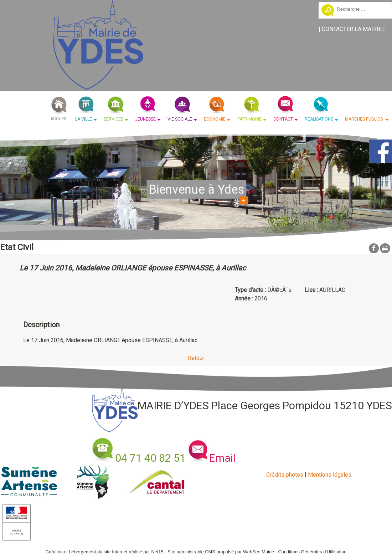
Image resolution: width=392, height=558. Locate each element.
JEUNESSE (145, 119)
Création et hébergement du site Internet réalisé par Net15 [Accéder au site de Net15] (105, 552)
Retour (196, 358)
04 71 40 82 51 (150, 458)
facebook (374, 248)
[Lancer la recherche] (328, 11)
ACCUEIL (59, 119)
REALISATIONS (319, 119)
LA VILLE (84, 119)
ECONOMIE (215, 119)
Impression (385, 248)
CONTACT (283, 119)
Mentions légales (330, 475)
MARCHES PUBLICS (364, 119)
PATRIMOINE (249, 119)
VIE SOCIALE (180, 119)
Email (222, 458)
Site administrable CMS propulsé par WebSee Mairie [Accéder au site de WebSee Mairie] (221, 552)
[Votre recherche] (362, 9)
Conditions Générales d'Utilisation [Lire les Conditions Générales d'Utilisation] (313, 552)
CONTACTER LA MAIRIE (352, 29)
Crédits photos (285, 475)
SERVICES (114, 119)
